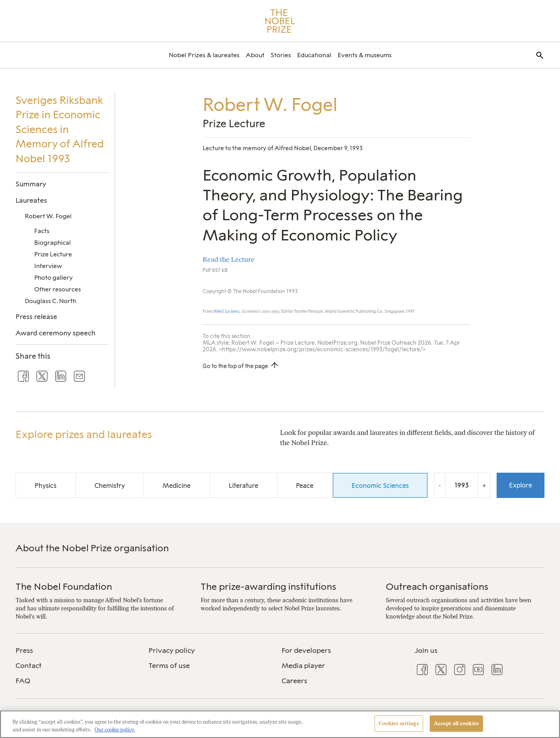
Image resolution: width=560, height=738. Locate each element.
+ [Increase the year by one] (484, 485)
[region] (280, 724)
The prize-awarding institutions (269, 586)
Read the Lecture (228, 259)
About (255, 55)
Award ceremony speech (55, 333)
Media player (303, 666)
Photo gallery (53, 278)
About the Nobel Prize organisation (92, 548)
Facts (42, 231)
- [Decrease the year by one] (440, 485)
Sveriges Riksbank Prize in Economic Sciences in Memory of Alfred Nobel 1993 (60, 130)
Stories (281, 55)
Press (24, 650)
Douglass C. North (51, 301)
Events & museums (365, 55)
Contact (29, 666)
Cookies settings (399, 723)
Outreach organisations (437, 586)
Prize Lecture (53, 254)
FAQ (23, 681)
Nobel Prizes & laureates (204, 55)
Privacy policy (172, 650)
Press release (36, 316)
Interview (48, 266)
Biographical (52, 243)
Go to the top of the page (235, 366)
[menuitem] (204, 55)
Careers (294, 681)
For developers (306, 650)
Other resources (58, 289)
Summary (31, 184)
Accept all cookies (456, 723)
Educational (314, 55)
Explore (521, 485)
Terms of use (169, 666)
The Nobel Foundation (64, 586)
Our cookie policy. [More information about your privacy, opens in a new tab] (115, 730)
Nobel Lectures (226, 311)
